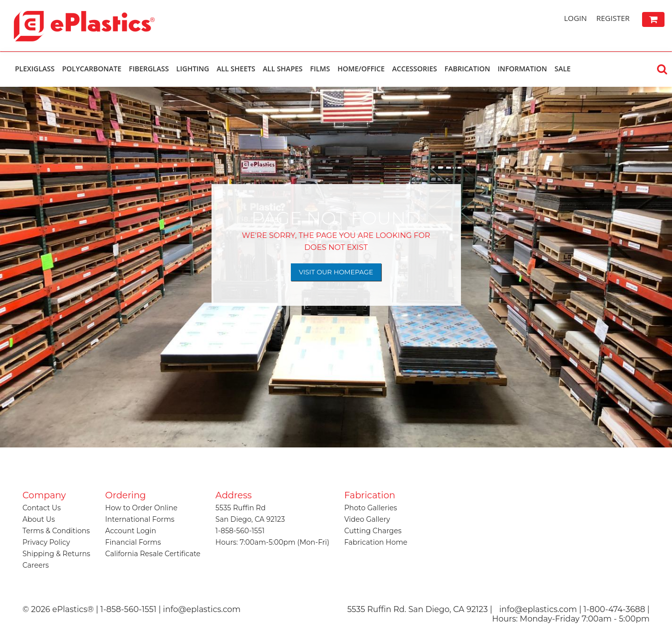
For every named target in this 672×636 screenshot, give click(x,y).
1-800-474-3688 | (617, 609)
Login (575, 18)
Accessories (415, 69)
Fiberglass (149, 69)
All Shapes (283, 69)
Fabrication (467, 69)
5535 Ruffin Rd (241, 508)
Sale (562, 69)
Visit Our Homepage (336, 272)
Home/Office (361, 69)
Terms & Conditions (56, 531)
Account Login (131, 531)
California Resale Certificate (153, 554)
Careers (36, 565)
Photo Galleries (371, 508)
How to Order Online (141, 508)
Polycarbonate (92, 69)
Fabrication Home (376, 542)
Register (613, 18)
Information (522, 69)
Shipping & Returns (56, 554)
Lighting (193, 69)
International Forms (140, 519)
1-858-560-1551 (240, 531)
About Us (39, 519)
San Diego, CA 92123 (250, 519)
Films (320, 69)
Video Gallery (367, 519)
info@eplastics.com (538, 609)
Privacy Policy (46, 542)
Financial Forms (133, 542)
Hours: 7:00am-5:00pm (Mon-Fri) (272, 542)
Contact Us (42, 508)
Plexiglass (35, 69)
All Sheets (236, 69)
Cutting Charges (373, 531)
